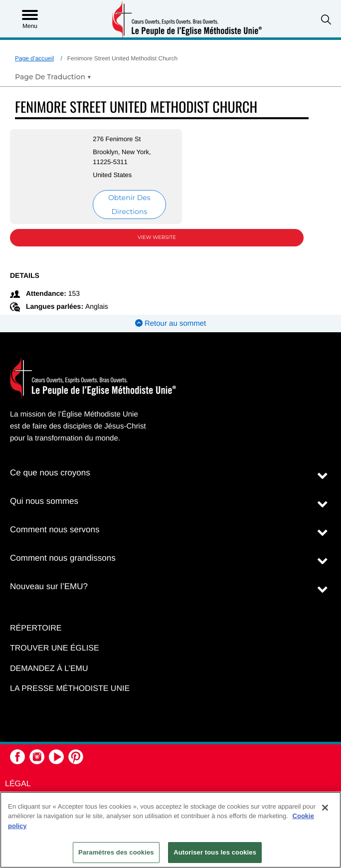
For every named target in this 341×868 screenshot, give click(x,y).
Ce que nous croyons (50, 473)
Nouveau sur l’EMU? (49, 586)
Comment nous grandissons (63, 558)
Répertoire (36, 628)
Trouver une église (55, 648)
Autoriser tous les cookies (215, 852)
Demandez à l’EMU (49, 669)
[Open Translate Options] (53, 77)
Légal (18, 784)
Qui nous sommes (44, 501)
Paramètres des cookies (116, 852)
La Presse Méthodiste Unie (70, 689)
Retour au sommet (171, 324)
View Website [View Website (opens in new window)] (157, 237)
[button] (326, 20)
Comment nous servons (55, 530)
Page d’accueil (34, 58)
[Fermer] (325, 808)
